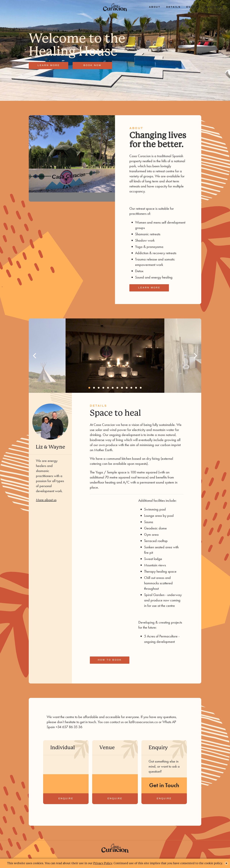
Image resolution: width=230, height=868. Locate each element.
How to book (110, 660)
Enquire (66, 799)
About (155, 7)
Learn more (49, 65)
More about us (46, 500)
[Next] (195, 356)
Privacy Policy (103, 863)
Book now (214, 7)
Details (173, 7)
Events (193, 7)
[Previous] (35, 356)
